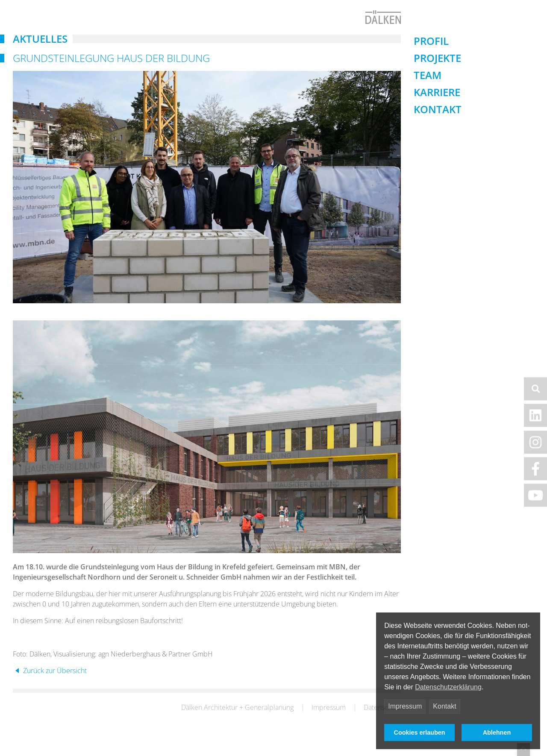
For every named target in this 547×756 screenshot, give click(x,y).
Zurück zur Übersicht (54, 684)
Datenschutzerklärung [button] (448, 687)
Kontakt (444, 706)
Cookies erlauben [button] (420, 733)
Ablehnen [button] (497, 733)
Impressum (405, 706)
